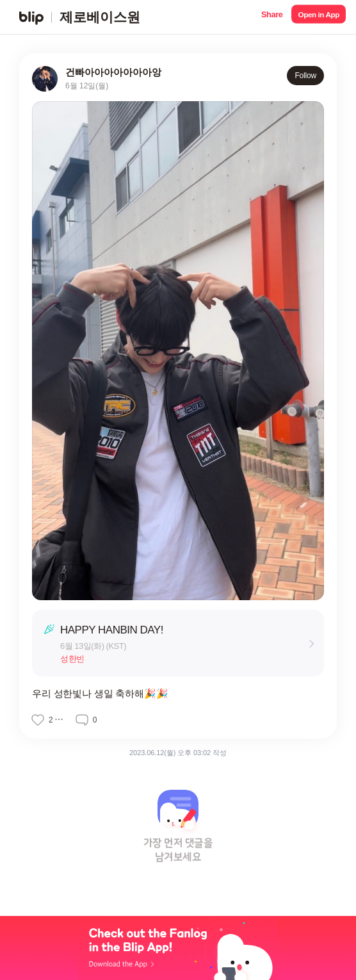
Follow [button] (305, 76)
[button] (272, 17)
